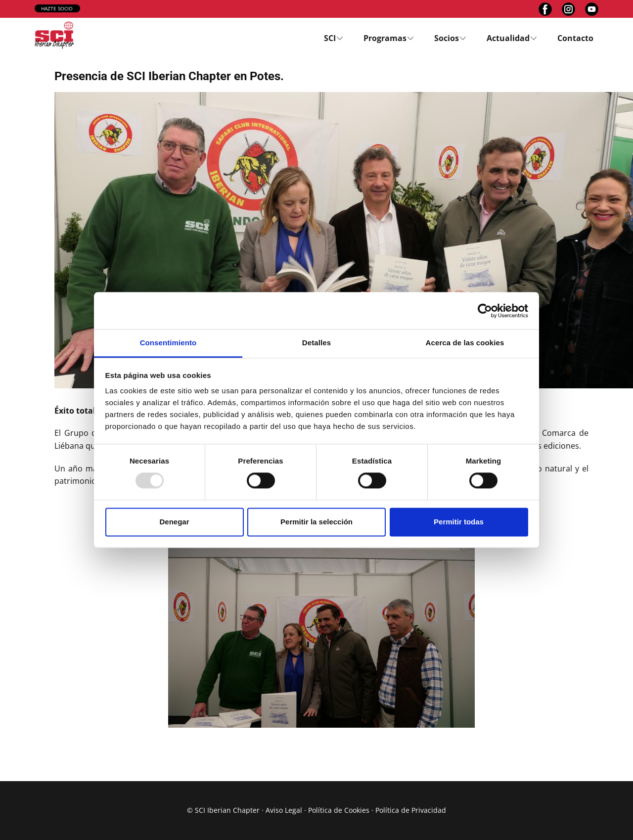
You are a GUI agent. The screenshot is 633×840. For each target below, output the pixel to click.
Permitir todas (459, 522)
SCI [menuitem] (330, 38)
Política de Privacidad (411, 810)
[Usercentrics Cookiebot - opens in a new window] (485, 311)
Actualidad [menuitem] (508, 38)
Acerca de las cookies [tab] (465, 343)
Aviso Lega (283, 810)
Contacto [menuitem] (575, 38)
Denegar (174, 522)
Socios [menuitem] (447, 38)
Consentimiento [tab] (168, 343)
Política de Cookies (339, 810)
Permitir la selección (316, 522)
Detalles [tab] (316, 343)
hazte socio (57, 8)
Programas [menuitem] (385, 38)
